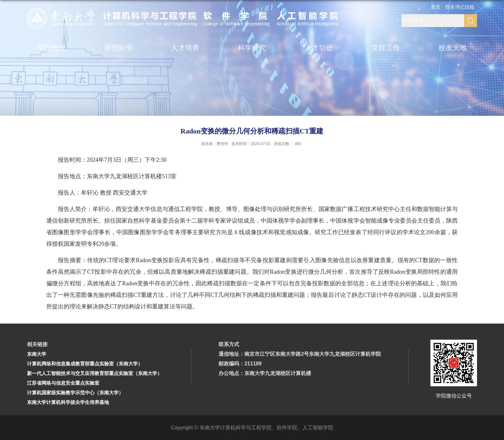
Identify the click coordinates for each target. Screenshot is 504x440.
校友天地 (453, 48)
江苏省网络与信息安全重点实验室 (63, 383)
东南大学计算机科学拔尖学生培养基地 (68, 402)
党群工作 (386, 48)
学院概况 (51, 48)
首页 (436, 7)
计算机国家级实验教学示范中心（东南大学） (75, 393)
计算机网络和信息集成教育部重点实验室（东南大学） (85, 364)
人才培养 (185, 48)
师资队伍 (118, 48)
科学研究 (252, 48)
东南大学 (37, 354)
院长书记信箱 (460, 7)
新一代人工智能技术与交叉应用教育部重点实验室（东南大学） (94, 373)
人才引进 (319, 48)
